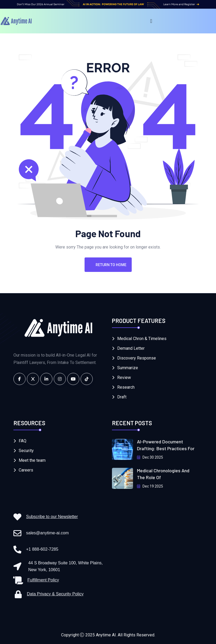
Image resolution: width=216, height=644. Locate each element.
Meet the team (32, 460)
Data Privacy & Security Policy (55, 594)
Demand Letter (131, 348)
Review (124, 377)
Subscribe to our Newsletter (52, 517)
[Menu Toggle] (151, 21)
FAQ (23, 441)
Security (26, 451)
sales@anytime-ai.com (47, 533)
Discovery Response (137, 358)
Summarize (128, 368)
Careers (26, 470)
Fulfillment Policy (43, 580)
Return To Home (108, 265)
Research (126, 387)
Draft (122, 397)
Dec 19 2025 (150, 486)
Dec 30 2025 (150, 457)
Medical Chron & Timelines (142, 339)
